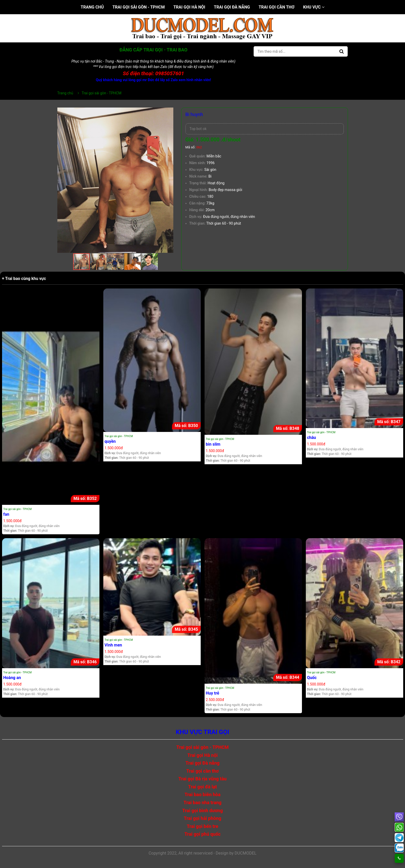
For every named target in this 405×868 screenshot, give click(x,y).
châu (312, 437)
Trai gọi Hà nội (189, 7)
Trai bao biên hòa (202, 794)
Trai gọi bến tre (202, 826)
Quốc (312, 678)
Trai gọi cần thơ (277, 7)
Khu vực (314, 7)
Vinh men (113, 645)
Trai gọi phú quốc (202, 834)
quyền (110, 441)
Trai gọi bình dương (203, 810)
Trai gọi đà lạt (202, 787)
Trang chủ (92, 7)
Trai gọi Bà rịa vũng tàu (202, 779)
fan (6, 514)
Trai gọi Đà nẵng (232, 7)
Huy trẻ (213, 693)
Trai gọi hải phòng (202, 818)
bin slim (213, 444)
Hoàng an (12, 678)
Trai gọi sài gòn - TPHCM (139, 7)
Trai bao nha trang (203, 802)
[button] (169, 112)
